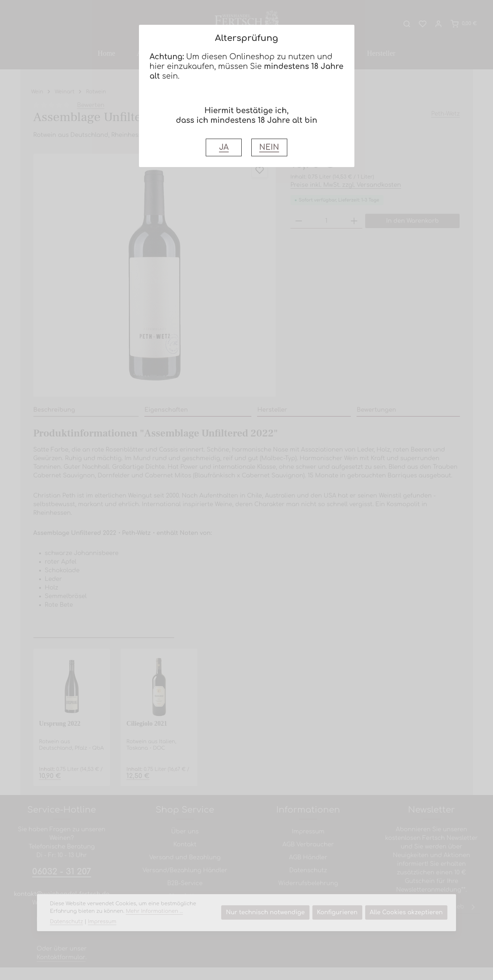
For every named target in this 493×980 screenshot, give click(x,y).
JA (224, 147)
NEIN (269, 147)
